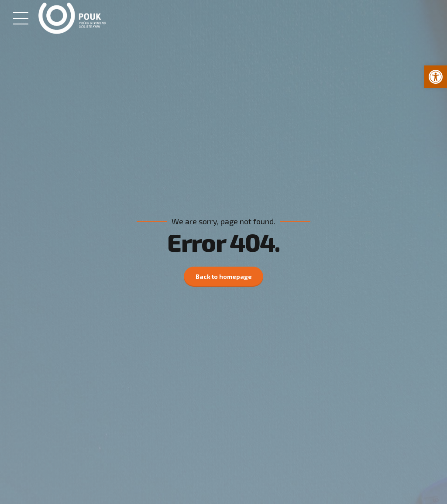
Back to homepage (224, 276)
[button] (436, 77)
